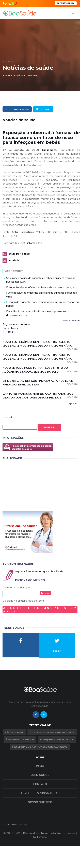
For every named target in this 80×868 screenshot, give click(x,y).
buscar (46, 593)
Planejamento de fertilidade (57, 740)
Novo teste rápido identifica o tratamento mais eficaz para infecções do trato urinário (40, 344)
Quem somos (40, 775)
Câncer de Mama (14, 732)
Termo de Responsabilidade (40, 793)
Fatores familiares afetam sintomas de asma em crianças (40, 287)
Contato (40, 784)
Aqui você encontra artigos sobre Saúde (39, 571)
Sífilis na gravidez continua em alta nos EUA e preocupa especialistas (40, 383)
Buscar (49, 427)
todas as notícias (71, 320)
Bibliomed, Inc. (34, 243)
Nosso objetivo (40, 802)
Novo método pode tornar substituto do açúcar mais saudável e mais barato (40, 370)
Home (6, 824)
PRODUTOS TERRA (66, 3)
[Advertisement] (28, 485)
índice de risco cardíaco (20, 740)
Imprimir (14, 260)
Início (40, 766)
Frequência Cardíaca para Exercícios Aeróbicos (40, 747)
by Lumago (40, 837)
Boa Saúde (9, 61)
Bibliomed (49, 150)
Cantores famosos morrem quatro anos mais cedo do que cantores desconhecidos (40, 396)
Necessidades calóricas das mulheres (52, 732)
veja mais (73, 404)
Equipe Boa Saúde (13, 76)
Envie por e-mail (19, 254)
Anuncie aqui (20, 824)
